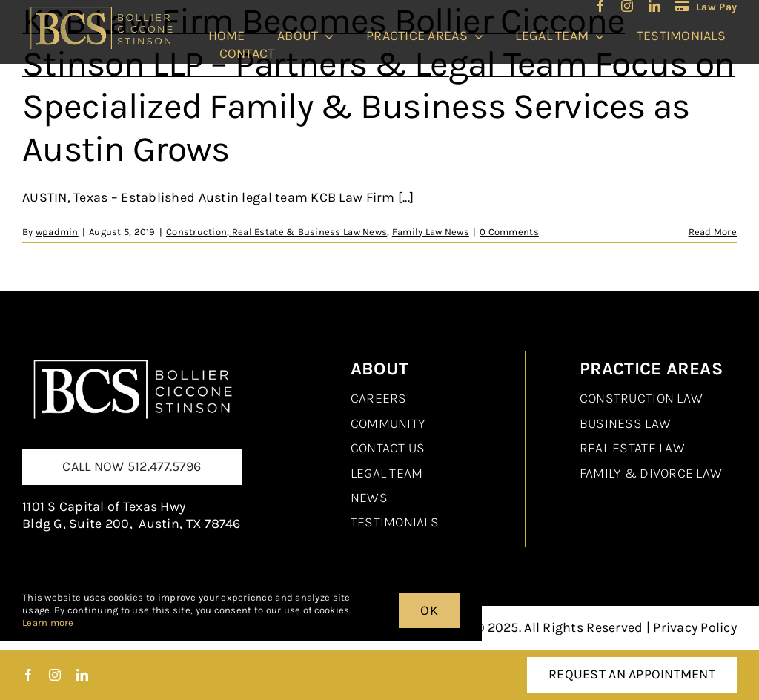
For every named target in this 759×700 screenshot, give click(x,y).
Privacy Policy (695, 627)
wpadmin (57, 232)
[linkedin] (654, 6)
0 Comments (509, 232)
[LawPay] (706, 6)
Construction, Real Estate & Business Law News (276, 232)
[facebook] (600, 6)
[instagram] (627, 6)
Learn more (48, 623)
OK (429, 610)
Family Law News (431, 232)
